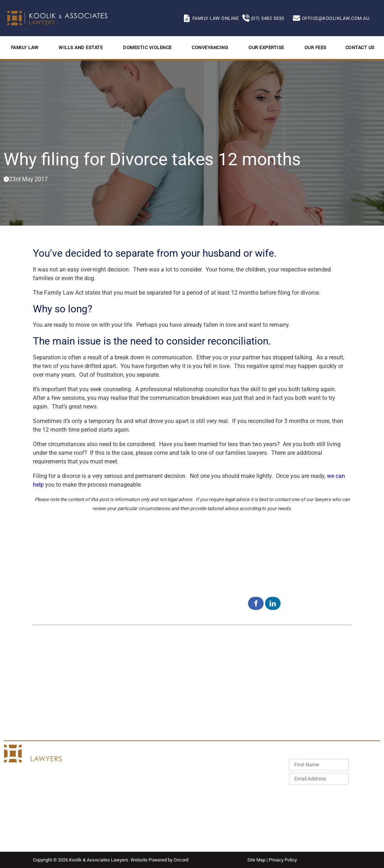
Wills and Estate (81, 48)
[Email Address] (319, 779)
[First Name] (319, 765)
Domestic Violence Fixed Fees (227, 781)
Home (137, 763)
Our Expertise (266, 48)
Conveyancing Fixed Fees (222, 789)
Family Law (25, 48)
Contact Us (360, 48)
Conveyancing (210, 48)
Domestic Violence (147, 48)
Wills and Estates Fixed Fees (225, 772)
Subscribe (311, 795)
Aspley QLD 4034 (183, 699)
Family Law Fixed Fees (219, 763)
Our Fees (315, 48)
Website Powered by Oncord (159, 860)
